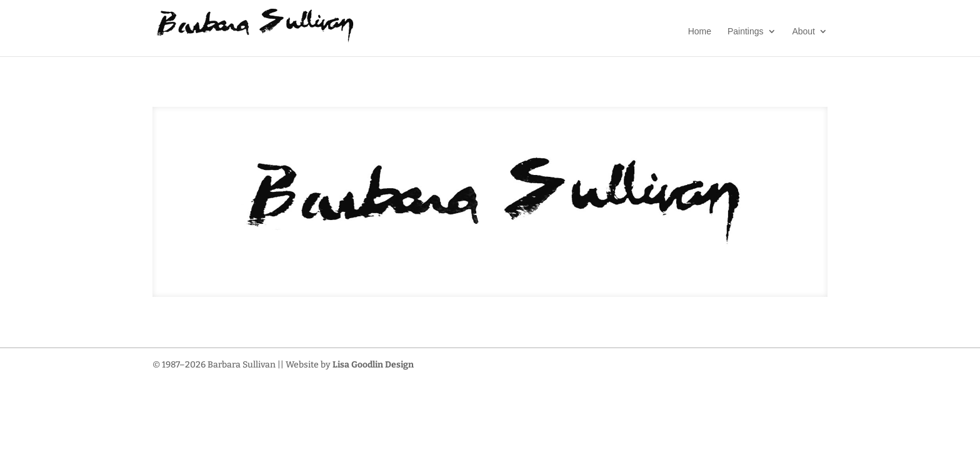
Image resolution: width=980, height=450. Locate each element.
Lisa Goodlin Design (373, 365)
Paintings (746, 32)
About (803, 32)
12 (548, 272)
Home (700, 32)
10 (527, 272)
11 (538, 272)
